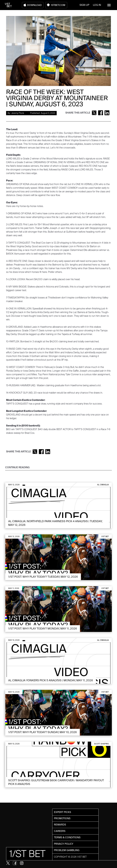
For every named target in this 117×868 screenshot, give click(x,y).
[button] (109, 5)
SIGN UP (84, 5)
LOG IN (97, 5)
